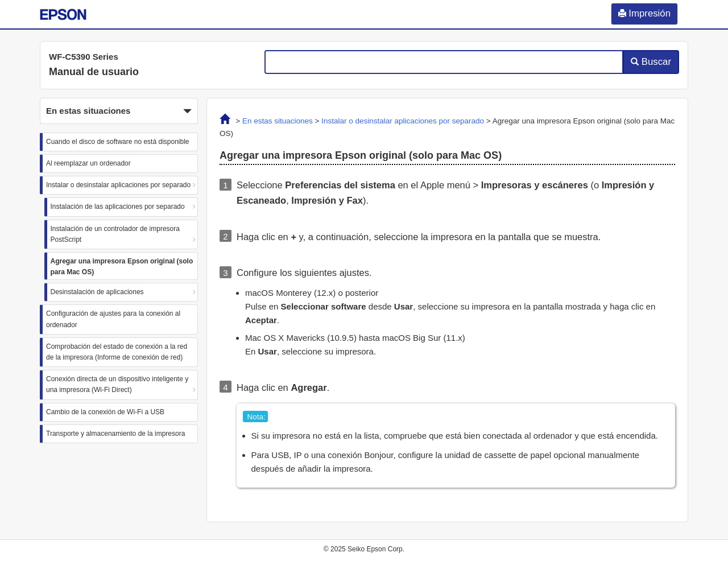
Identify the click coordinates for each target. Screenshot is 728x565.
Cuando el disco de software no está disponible (118, 142)
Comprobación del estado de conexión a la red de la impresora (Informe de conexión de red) (117, 352)
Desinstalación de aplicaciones (97, 292)
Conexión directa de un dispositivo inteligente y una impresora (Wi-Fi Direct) (117, 384)
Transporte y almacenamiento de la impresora (115, 434)
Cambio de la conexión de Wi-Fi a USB (105, 412)
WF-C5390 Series (84, 57)
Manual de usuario (94, 72)
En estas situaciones (278, 121)
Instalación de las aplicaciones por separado (118, 207)
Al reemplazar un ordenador (88, 163)
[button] (119, 111)
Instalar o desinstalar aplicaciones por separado (118, 185)
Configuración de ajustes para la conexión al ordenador (113, 319)
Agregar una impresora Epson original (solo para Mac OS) (122, 267)
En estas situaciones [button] (119, 112)
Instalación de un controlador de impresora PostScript (115, 234)
